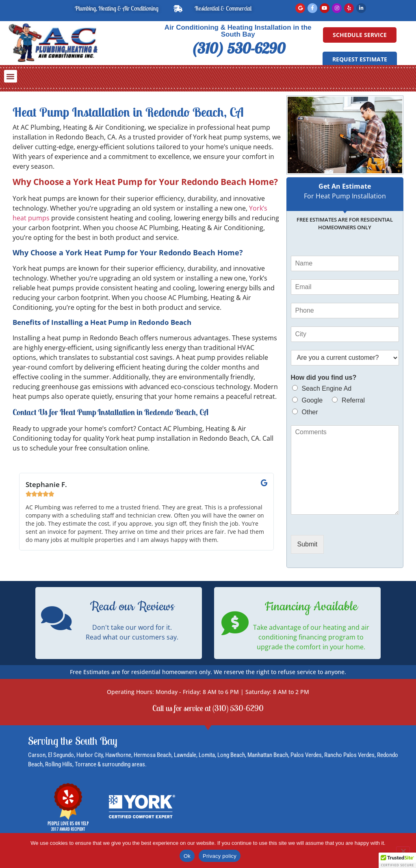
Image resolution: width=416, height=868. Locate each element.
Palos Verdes (306, 755)
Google (312, 400)
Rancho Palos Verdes (349, 755)
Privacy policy (220, 856)
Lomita (207, 755)
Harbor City (90, 755)
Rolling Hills (59, 764)
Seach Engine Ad (327, 388)
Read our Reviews (132, 607)
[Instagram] (337, 8)
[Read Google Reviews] (300, 8)
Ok (187, 856)
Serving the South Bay (73, 741)
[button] (11, 76)
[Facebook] (312, 8)
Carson (37, 755)
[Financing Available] (235, 623)
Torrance (86, 764)
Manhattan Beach (268, 755)
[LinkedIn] (361, 8)
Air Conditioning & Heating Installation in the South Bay (238, 31)
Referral (353, 400)
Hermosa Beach (153, 755)
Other (310, 412)
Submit (308, 544)
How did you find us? (324, 377)
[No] (403, 850)
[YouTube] (325, 8)
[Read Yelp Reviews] (349, 8)
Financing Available (311, 607)
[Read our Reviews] (56, 618)
